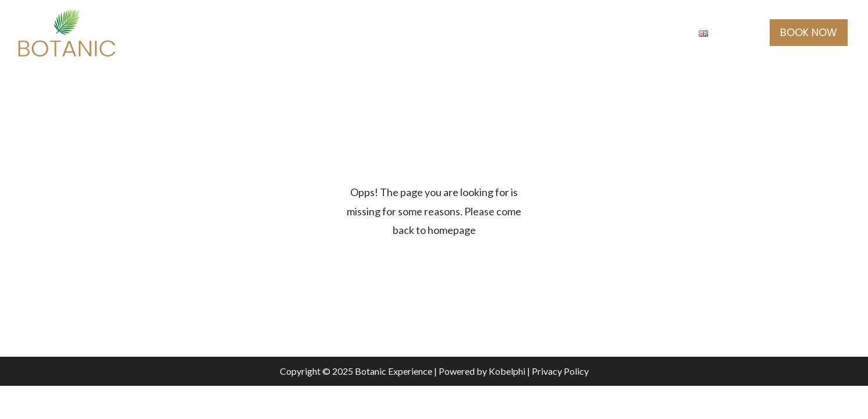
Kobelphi (507, 371)
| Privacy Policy (557, 371)
